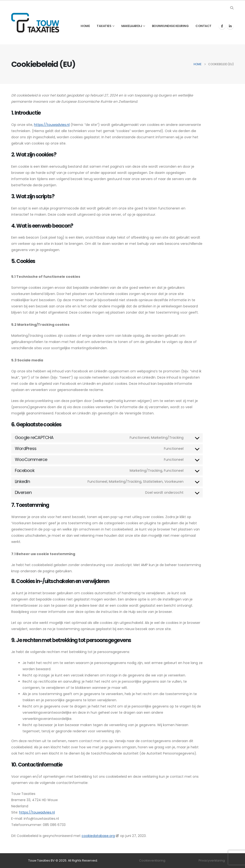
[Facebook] (222, 26)
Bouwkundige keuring (170, 26)
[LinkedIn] (230, 26)
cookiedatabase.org (98, 836)
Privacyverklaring (212, 860)
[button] (232, 8)
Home (85, 26)
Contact (203, 26)
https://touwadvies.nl (52, 125)
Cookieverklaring (152, 860)
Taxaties (104, 26)
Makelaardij (132, 26)
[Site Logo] (35, 23)
